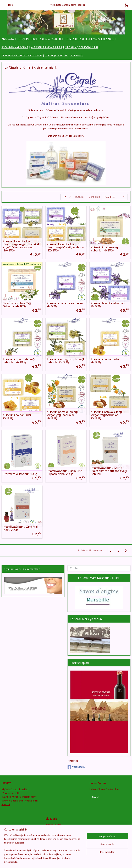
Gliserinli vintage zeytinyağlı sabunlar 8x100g (66, 360)
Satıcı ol (6, 804)
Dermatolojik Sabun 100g (20, 474)
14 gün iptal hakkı (11, 793)
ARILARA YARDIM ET (52, 39)
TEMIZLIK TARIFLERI (78, 39)
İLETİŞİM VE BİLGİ (27, 39)
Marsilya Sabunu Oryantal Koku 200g (20, 528)
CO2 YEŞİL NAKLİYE (56, 55)
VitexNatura (76, 767)
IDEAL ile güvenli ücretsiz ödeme (19, 797)
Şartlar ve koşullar (55, 840)
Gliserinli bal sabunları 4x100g (106, 360)
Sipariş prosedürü (55, 828)
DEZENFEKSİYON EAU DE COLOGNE (22, 55)
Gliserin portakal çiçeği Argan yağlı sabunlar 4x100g (62, 415)
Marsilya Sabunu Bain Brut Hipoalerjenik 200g (65, 472)
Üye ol (96, 797)
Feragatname (53, 836)
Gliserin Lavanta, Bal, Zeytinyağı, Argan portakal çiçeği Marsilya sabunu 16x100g (21, 246)
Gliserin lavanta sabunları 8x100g (108, 305)
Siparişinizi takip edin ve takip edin (20, 801)
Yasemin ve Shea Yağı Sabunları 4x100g (17, 305)
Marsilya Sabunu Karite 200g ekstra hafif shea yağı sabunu (109, 471)
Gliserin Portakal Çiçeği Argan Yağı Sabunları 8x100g (107, 415)
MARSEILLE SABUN (104, 39)
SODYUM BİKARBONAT (15, 47)
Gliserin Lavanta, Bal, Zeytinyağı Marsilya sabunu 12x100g (66, 247)
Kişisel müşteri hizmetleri (15, 789)
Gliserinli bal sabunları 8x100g (18, 416)
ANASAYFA (8, 39)
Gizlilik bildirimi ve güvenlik (59, 832)
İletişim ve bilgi (53, 825)
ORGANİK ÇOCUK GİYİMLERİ (81, 47)
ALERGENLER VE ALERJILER (47, 47)
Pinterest (73, 761)
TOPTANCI (77, 55)
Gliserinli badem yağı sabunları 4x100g (105, 249)
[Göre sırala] (115, 197)
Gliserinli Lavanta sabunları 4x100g (65, 305)
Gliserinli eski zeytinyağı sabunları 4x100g (19, 360)
